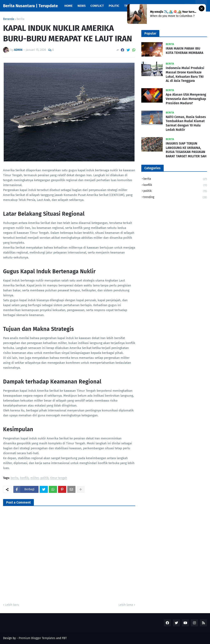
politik (45, 478)
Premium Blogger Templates (37, 638)
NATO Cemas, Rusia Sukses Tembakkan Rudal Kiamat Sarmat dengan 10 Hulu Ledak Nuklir (186, 123)
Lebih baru (12, 605)
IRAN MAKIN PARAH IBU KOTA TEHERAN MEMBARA (184, 51)
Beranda (9, 19)
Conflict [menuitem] (97, 6)
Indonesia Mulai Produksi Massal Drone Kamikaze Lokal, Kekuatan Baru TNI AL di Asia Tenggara (185, 74)
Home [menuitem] (68, 6)
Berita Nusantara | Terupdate (30, 6)
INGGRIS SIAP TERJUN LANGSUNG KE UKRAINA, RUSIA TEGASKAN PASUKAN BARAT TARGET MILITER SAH (186, 150)
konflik (24, 478)
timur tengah (59, 478)
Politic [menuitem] (114, 6)
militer (35, 478)
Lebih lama (126, 605)
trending (175, 197)
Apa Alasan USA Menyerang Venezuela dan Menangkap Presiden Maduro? (186, 99)
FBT (64, 638)
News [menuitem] (82, 6)
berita (21, 19)
